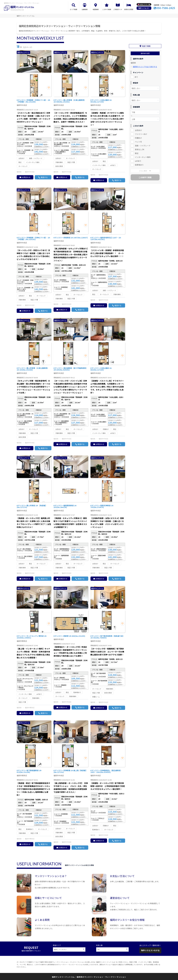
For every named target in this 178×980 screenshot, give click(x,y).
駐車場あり (139, 164)
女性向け (138, 129)
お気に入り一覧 (145, 4)
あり (136, 76)
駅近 (137, 152)
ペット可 (138, 141)
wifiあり (138, 160)
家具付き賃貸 (129, 9)
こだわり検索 (107, 9)
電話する (44, 177)
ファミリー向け (141, 133)
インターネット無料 (143, 156)
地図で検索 (146, 45)
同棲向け (138, 137)
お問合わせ (26, 177)
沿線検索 (85, 9)
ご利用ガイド (118, 9)
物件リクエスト (144, 8)
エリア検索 (74, 9)
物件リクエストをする (150, 950)
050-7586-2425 (166, 8)
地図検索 (96, 9)
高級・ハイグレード (143, 144)
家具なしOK (140, 148)
